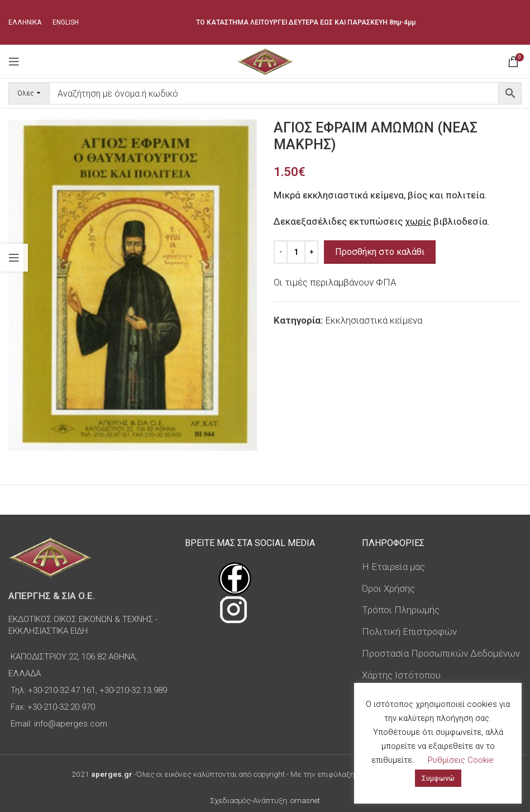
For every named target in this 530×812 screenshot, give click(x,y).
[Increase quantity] (311, 252)
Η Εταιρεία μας (393, 567)
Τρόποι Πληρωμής (401, 610)
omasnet (305, 800)
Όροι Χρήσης (388, 588)
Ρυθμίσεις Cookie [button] (461, 760)
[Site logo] (265, 60)
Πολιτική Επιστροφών (409, 631)
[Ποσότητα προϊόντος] (296, 252)
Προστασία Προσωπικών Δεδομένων (441, 653)
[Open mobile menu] (14, 61)
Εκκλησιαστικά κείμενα (374, 320)
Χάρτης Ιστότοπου (401, 675)
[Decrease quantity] (281, 252)
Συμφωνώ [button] (438, 778)
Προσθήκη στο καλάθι (380, 252)
